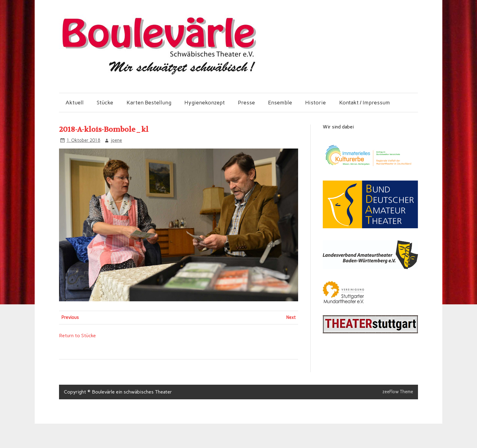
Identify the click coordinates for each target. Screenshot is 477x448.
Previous (70, 317)
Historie (315, 102)
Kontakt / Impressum (365, 102)
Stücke (105, 102)
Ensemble (280, 102)
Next (291, 317)
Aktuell (75, 102)
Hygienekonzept (205, 102)
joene (116, 140)
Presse (246, 102)
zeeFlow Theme (398, 392)
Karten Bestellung (149, 102)
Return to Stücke (77, 336)
